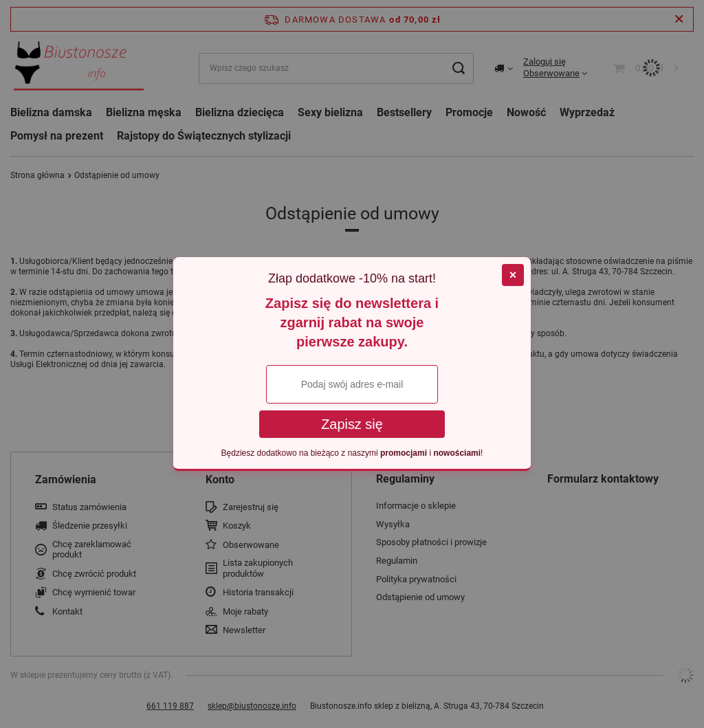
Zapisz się (352, 424)
